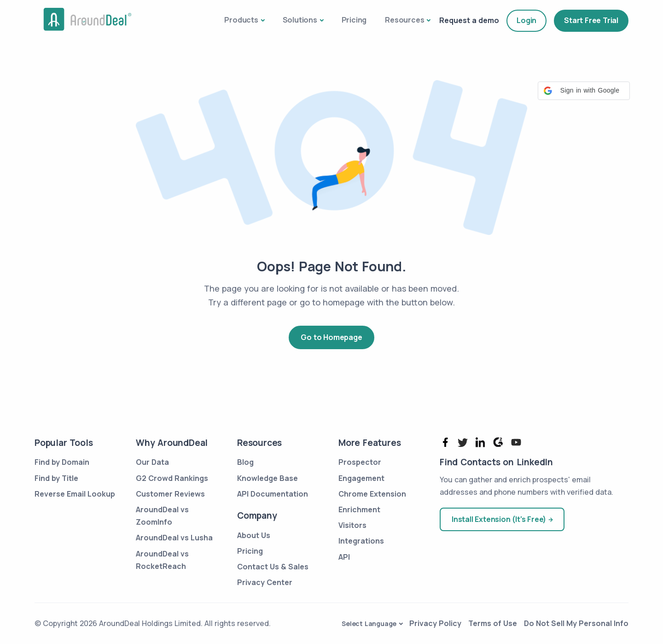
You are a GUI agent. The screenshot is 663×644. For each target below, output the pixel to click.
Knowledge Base (268, 478)
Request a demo (469, 20)
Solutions (300, 20)
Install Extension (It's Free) (499, 519)
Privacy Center (265, 582)
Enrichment (359, 509)
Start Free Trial (591, 20)
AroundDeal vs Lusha (174, 538)
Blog (245, 462)
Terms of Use (493, 623)
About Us (254, 535)
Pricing (354, 20)
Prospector (360, 462)
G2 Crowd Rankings (172, 478)
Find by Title (56, 478)
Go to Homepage (331, 337)
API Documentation (273, 494)
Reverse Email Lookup (75, 494)
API (344, 557)
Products (241, 20)
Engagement (361, 478)
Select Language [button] (369, 624)
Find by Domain (62, 462)
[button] (584, 91)
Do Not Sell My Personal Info (576, 623)
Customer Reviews (170, 494)
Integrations (361, 541)
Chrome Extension (372, 494)
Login (526, 20)
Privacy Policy (435, 623)
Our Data (152, 462)
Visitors (352, 525)
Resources (404, 20)
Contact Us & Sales (273, 567)
